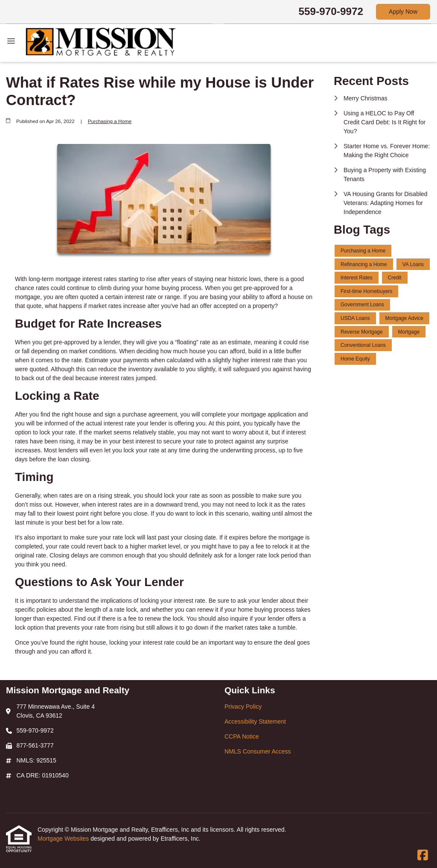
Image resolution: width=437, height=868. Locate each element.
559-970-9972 (331, 11)
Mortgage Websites (64, 839)
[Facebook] (423, 856)
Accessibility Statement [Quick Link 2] (255, 721)
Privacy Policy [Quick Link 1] (243, 707)
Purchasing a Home (110, 121)
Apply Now (403, 12)
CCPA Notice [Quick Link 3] (242, 736)
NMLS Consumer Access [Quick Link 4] (258, 751)
